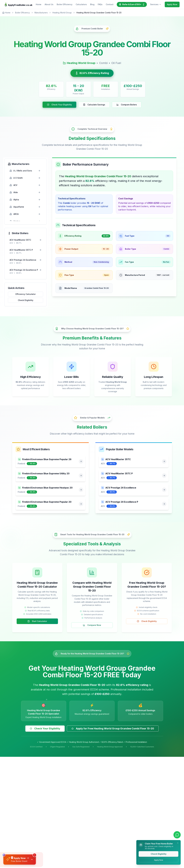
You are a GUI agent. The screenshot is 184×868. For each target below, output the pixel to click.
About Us (49, 4)
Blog (92, 4)
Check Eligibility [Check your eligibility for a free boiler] (159, 854)
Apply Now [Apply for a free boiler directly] (159, 860)
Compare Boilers (127, 105)
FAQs (100, 4)
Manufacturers (41, 13)
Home (39, 4)
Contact (110, 4)
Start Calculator (37, 621)
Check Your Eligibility (59, 105)
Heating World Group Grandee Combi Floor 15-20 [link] (99, 13)
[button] (20, 859)
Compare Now (92, 625)
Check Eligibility (26, 300)
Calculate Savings (94, 105)
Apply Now (172, 4)
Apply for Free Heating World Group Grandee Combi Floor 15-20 (113, 729)
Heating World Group (62, 13)
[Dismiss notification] (178, 843)
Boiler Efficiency (65, 4)
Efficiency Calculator (26, 294)
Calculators (81, 4)
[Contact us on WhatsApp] (177, 835)
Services (156, 4)
